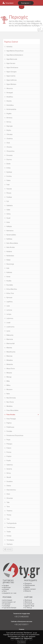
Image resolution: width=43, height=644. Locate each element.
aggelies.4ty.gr (29, 606)
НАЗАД (9, 549)
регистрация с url (9, 602)
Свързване (9, 3)
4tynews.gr (28, 602)
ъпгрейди (7, 606)
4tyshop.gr (28, 600)
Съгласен (22, 642)
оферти (27, 587)
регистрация (8, 600)
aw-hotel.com (29, 604)
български (26, 3)
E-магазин (7, 604)
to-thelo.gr (28, 608)
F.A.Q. (5, 591)
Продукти (28, 583)
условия (6, 589)
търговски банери (10, 608)
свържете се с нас (10, 593)
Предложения (30, 585)
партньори (7, 587)
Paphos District (11, 42)
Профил (6, 586)
